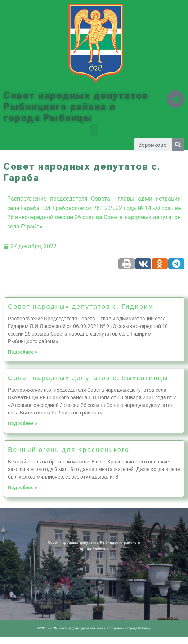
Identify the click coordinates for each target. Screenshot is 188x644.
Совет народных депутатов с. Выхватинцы (88, 378)
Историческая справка (56, 519)
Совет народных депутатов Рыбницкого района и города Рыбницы (76, 107)
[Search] (178, 145)
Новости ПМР (46, 519)
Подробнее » (23, 352)
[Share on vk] (143, 264)
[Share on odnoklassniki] (160, 264)
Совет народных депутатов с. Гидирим (81, 306)
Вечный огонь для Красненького (69, 449)
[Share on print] (127, 264)
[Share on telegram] (176, 264)
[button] (94, 130)
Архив (51, 519)
